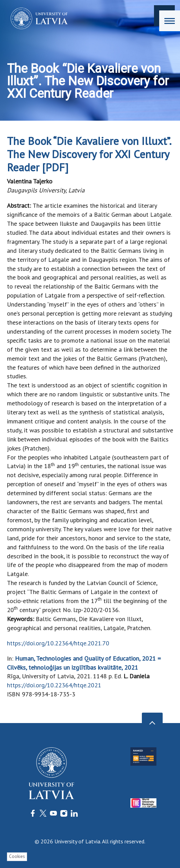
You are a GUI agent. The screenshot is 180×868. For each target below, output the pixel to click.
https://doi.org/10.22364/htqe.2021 (54, 685)
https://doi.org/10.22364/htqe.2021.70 (58, 643)
